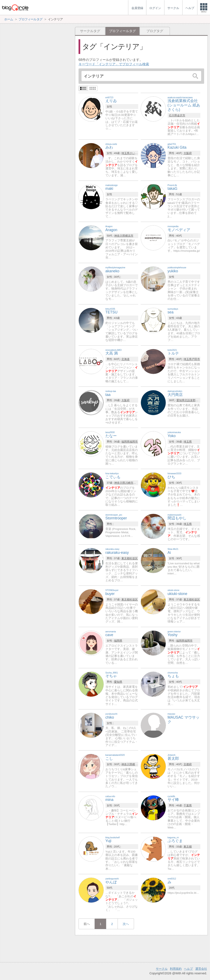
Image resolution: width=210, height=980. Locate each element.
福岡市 (134, 442)
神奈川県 (120, 236)
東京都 (125, 558)
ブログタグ (155, 31)
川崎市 (129, 483)
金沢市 (181, 115)
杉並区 (134, 558)
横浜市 (129, 236)
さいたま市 (136, 153)
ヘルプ (188, 969)
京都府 (188, 764)
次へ (126, 924)
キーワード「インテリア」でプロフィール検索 (114, 64)
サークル (162, 969)
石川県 (173, 115)
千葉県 (188, 805)
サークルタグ (90, 31)
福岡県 (125, 442)
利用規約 (176, 969)
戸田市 (196, 359)
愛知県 (180, 400)
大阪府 (188, 153)
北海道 (125, 359)
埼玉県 (125, 153)
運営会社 (201, 969)
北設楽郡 (190, 400)
